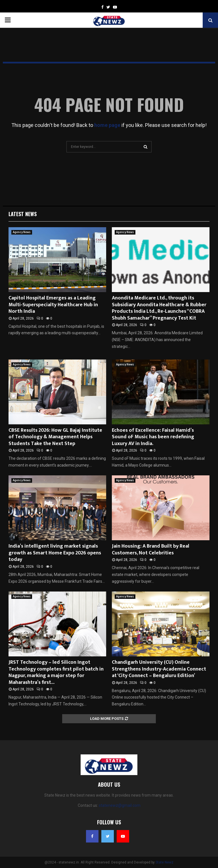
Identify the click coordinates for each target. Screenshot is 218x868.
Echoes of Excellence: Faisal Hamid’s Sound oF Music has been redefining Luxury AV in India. (153, 437)
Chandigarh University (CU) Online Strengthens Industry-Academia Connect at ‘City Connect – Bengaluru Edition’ (159, 669)
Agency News (22, 232)
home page (107, 125)
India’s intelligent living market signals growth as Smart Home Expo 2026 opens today (55, 553)
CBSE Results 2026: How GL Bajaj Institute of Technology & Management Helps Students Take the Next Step (55, 437)
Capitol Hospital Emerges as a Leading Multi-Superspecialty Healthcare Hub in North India (53, 305)
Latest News (23, 214)
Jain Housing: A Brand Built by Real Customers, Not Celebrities (151, 549)
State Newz (164, 862)
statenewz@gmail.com (120, 805)
